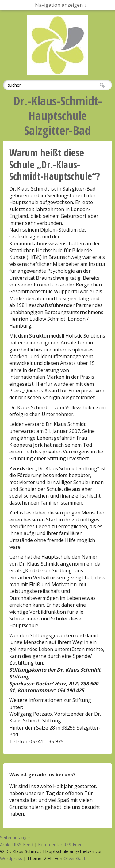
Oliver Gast (75, 858)
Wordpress (11, 858)
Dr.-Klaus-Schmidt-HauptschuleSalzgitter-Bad (57, 115)
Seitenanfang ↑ (15, 838)
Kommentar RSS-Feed (60, 845)
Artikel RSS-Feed (17, 845)
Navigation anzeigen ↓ (61, 5)
